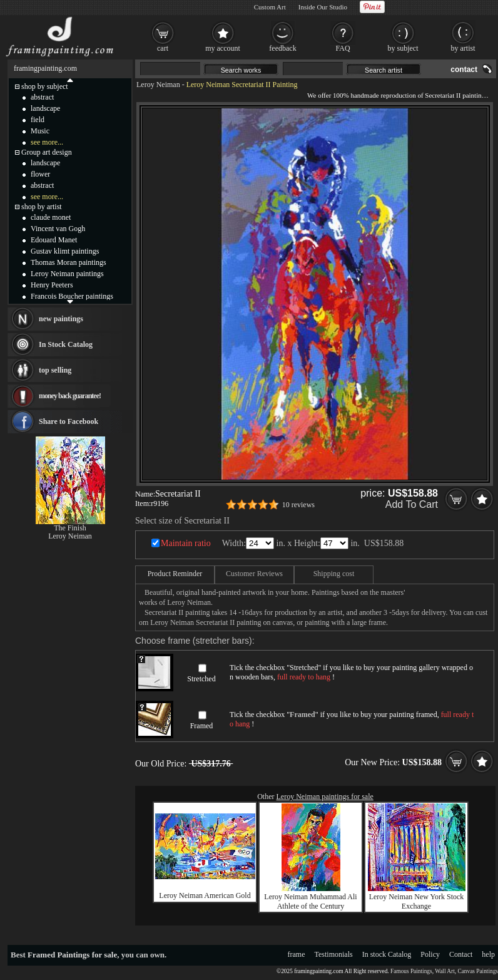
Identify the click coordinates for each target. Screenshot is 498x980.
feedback (282, 48)
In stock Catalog (387, 954)
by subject (403, 48)
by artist (463, 48)
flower (40, 174)
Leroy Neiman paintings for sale (325, 797)
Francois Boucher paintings (72, 296)
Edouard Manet (54, 240)
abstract (42, 97)
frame (297, 954)
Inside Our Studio (323, 7)
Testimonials (334, 954)
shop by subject (45, 86)
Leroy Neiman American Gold (205, 895)
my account (223, 48)
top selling (55, 370)
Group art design (47, 152)
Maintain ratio (186, 543)
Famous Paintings (411, 971)
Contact (461, 954)
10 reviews (298, 505)
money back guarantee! (70, 396)
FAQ (343, 48)
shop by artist (42, 207)
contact (464, 70)
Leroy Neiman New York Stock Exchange (417, 901)
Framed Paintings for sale (72, 955)
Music (40, 131)
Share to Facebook (69, 421)
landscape (45, 108)
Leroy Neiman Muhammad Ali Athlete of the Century (310, 901)
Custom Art (270, 7)
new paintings (61, 319)
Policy (430, 954)
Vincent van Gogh (58, 229)
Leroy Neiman (158, 85)
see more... (47, 142)
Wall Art (445, 971)
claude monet (51, 217)
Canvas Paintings (478, 971)
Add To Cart (412, 504)
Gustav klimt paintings (65, 251)
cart (163, 48)
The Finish (70, 528)
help (488, 954)
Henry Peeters (52, 285)
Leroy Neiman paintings (67, 274)
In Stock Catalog (66, 344)
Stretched (201, 679)
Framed (202, 726)
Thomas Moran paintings (69, 262)
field (38, 120)
